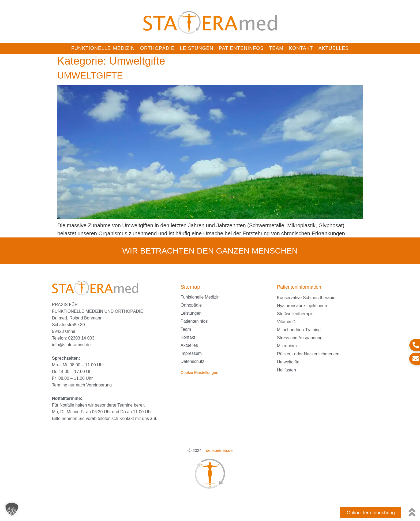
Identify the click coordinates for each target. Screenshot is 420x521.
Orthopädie (157, 48)
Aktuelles (334, 48)
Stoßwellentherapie (295, 314)
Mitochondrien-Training (299, 330)
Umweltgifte (288, 362)
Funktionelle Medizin (103, 48)
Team (276, 48)
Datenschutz (192, 361)
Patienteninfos (241, 48)
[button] (12, 509)
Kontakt (301, 48)
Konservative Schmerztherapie (306, 298)
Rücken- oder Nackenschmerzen (308, 354)
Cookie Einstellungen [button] (199, 372)
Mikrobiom (287, 346)
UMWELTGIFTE (90, 75)
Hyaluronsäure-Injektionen (302, 306)
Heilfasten (286, 370)
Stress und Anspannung (300, 338)
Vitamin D (286, 322)
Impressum (191, 353)
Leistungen (197, 48)
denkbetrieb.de (219, 450)
